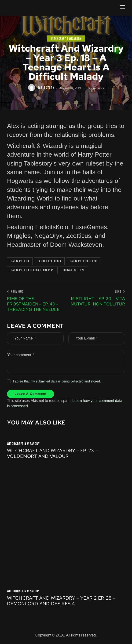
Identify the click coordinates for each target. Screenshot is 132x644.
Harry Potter (20, 261)
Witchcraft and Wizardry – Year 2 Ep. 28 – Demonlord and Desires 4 (61, 601)
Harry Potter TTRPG (83, 261)
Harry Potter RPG (49, 261)
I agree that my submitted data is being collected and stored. (57, 382)
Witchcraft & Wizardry (66, 39)
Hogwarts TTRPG (74, 270)
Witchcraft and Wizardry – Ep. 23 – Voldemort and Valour (52, 454)
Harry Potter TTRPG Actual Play (32, 270)
